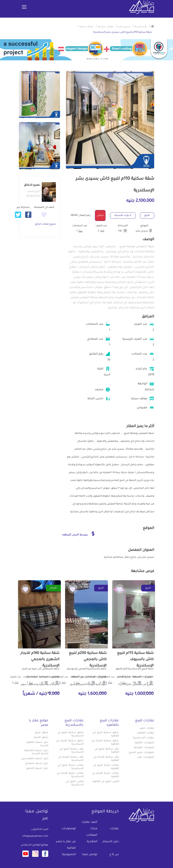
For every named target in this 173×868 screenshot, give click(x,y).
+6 (39, 143)
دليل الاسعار (111, 842)
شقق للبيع (42, 733)
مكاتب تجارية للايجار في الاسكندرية (70, 775)
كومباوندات (69, 829)
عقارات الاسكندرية (144, 738)
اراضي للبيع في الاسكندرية (75, 783)
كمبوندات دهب (146, 757)
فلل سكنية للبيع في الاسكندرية (71, 751)
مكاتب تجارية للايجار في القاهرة (105, 775)
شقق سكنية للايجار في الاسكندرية (70, 743)
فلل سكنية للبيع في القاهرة (107, 751)
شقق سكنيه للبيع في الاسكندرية (70, 734)
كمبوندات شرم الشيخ (141, 753)
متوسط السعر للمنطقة (78, 534)
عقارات (114, 829)
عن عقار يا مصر (66, 842)
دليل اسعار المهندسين (35, 759)
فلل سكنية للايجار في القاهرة (106, 759)
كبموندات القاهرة (144, 743)
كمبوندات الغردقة (144, 748)
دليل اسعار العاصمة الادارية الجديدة (36, 752)
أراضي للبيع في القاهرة (106, 782)
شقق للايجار (41, 738)
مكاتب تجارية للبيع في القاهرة (106, 767)
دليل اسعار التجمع (37, 768)
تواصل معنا (90, 855)
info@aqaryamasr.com (35, 836)
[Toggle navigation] (24, 7)
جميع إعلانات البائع (46, 224)
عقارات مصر (147, 728)
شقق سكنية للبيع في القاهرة (106, 734)
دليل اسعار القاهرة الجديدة (37, 744)
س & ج (114, 855)
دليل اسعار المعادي (37, 764)
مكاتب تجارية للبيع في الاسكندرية (71, 767)
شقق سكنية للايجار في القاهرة (105, 743)
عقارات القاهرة (146, 733)
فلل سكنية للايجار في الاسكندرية (71, 759)
